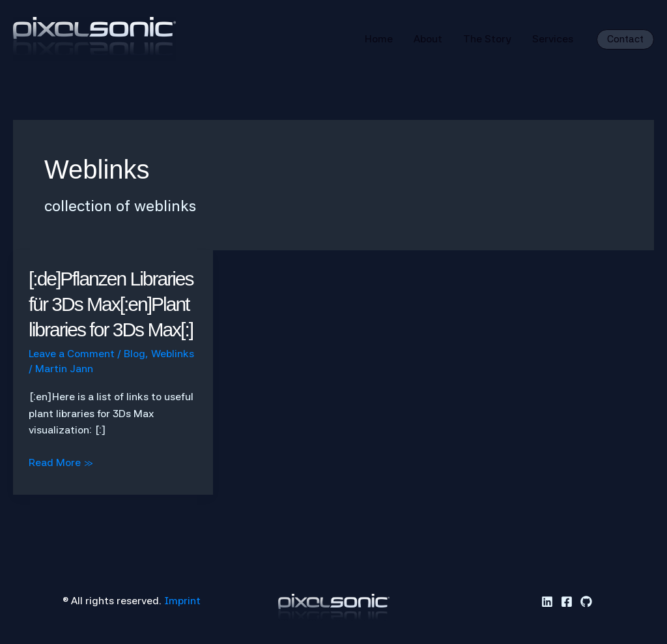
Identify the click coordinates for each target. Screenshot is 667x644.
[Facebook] (567, 602)
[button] (625, 39)
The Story (487, 39)
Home (379, 39)
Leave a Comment (72, 354)
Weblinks (173, 354)
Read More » (61, 463)
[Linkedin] (547, 602)
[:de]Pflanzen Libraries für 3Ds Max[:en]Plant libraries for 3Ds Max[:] (111, 304)
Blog (135, 354)
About (428, 39)
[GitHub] (586, 602)
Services (553, 39)
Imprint (182, 601)
